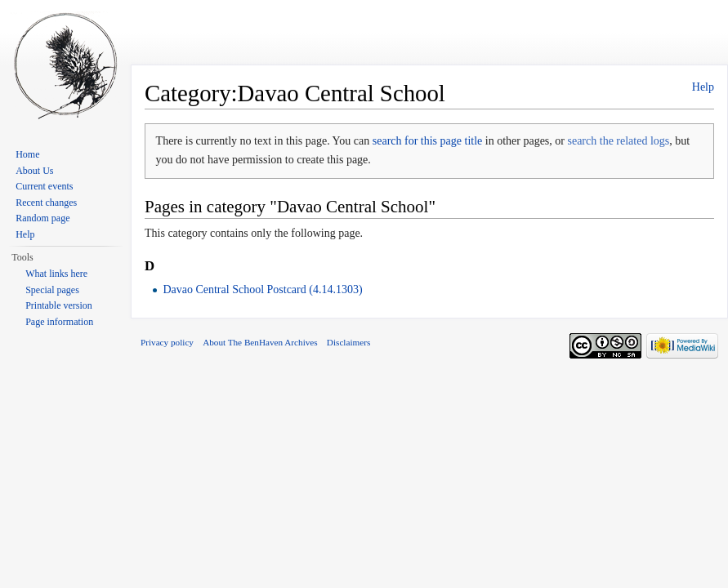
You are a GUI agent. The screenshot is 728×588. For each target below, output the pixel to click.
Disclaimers (348, 342)
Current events (44, 186)
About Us (34, 171)
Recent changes (46, 203)
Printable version (59, 305)
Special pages (52, 290)
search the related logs (618, 141)
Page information (59, 322)
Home (27, 154)
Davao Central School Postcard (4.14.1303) (262, 290)
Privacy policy (167, 342)
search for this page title (428, 141)
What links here (56, 274)
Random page (42, 218)
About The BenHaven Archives (260, 342)
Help (703, 87)
